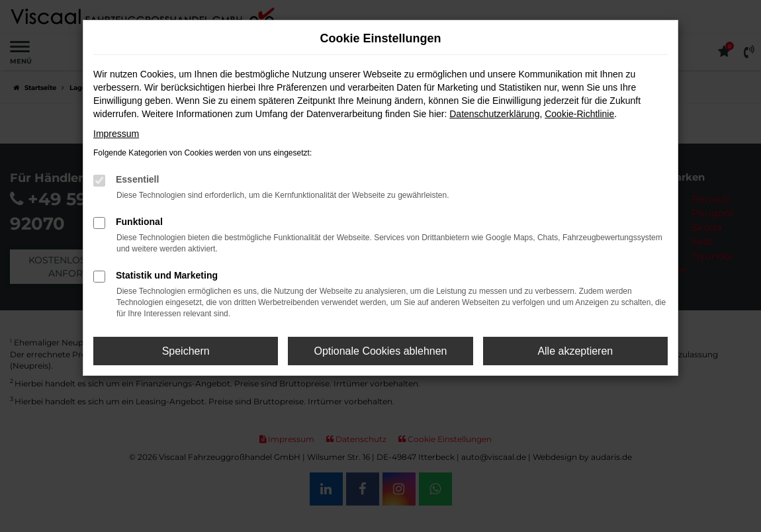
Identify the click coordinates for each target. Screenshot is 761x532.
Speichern (186, 351)
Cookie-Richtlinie (579, 114)
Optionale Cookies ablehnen (380, 351)
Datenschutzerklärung (494, 114)
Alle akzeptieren (575, 351)
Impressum (116, 134)
